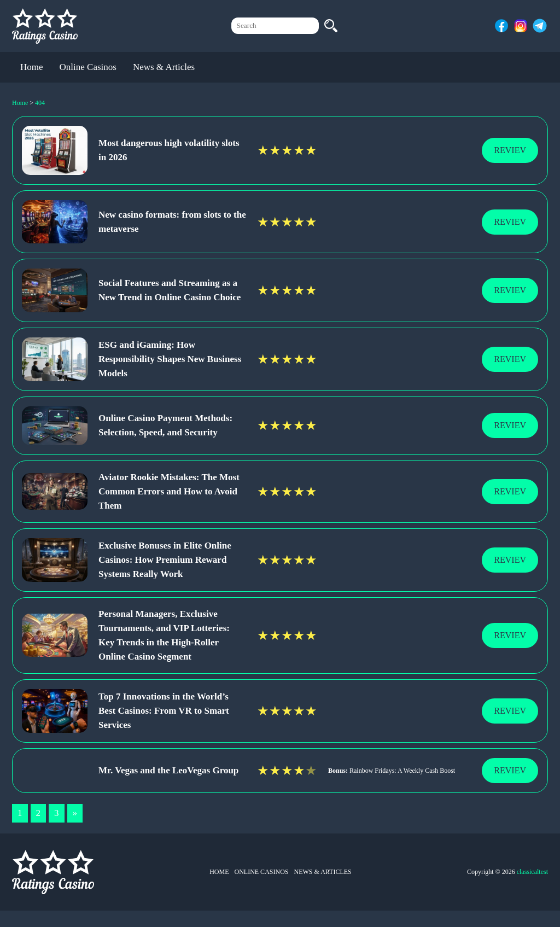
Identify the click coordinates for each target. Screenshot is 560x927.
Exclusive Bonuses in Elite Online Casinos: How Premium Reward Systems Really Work (165, 560)
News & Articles (164, 67)
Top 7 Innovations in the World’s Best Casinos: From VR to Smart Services (164, 711)
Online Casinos (88, 67)
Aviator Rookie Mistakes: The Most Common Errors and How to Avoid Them (169, 491)
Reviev (510, 150)
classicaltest (532, 872)
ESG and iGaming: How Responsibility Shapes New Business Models (170, 359)
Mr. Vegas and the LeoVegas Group (168, 770)
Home (32, 67)
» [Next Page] (75, 813)
